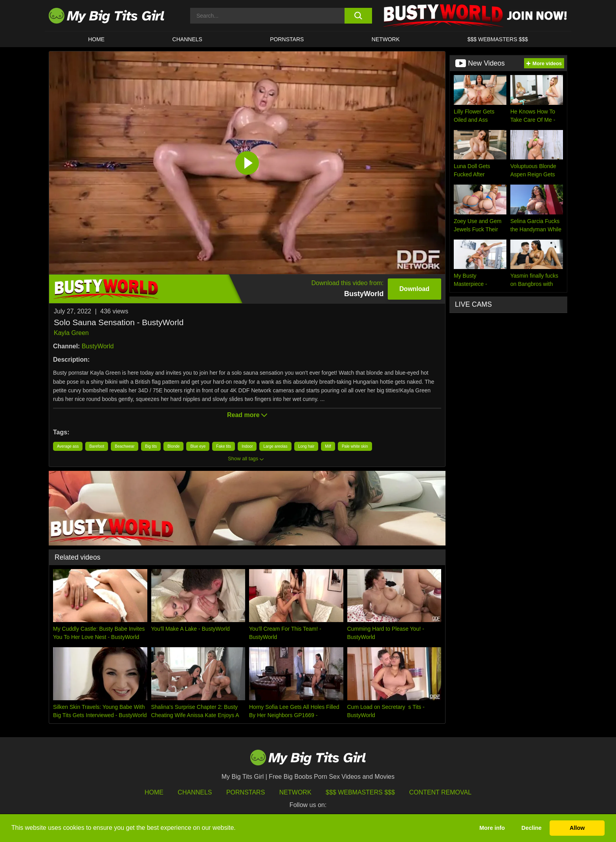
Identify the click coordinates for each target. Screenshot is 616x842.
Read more (247, 415)
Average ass (68, 446)
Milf (328, 446)
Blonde (173, 446)
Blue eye (198, 446)
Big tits (151, 446)
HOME (96, 39)
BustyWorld (98, 346)
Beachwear (125, 446)
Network (386, 39)
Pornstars (287, 39)
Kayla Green (71, 333)
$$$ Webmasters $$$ (360, 792)
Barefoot (97, 446)
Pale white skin (355, 446)
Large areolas (275, 446)
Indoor (247, 446)
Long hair (306, 446)
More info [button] (492, 828)
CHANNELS (187, 39)
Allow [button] (577, 828)
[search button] (358, 16)
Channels (195, 792)
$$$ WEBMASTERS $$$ (498, 39)
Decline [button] (531, 828)
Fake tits (224, 446)
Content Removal (441, 792)
